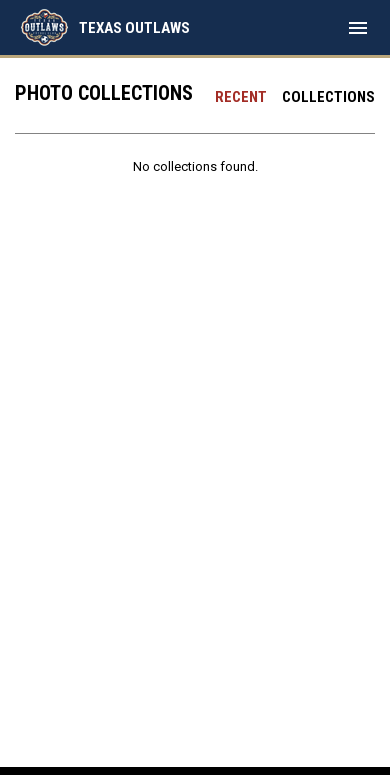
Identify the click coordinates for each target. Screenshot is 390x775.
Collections (328, 97)
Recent (241, 97)
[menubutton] (358, 28)
